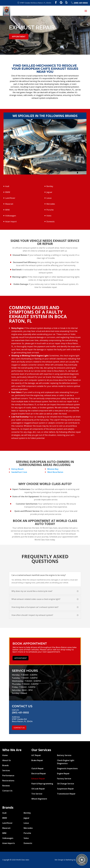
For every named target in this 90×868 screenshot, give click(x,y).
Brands (6, 765)
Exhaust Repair (38, 779)
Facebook (56, 2)
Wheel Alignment (39, 799)
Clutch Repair (37, 768)
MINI (7, 210)
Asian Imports (9, 843)
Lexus (49, 198)
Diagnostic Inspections (67, 768)
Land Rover (10, 198)
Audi (7, 186)
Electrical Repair (39, 774)
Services (6, 770)
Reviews (6, 786)
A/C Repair (36, 755)
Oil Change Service (66, 784)
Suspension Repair (65, 789)
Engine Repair (63, 774)
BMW (8, 192)
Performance (8, 776)
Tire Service (37, 794)
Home (5, 755)
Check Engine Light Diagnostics (66, 762)
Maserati (9, 204)
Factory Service (64, 779)
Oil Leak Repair (38, 789)
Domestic (51, 222)
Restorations (8, 781)
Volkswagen (11, 216)
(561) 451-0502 (79, 3)
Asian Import (11, 222)
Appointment (19, 37)
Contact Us (19, 728)
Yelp (66, 2)
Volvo (49, 216)
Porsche (50, 210)
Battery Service (64, 755)
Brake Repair (37, 760)
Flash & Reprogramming (42, 784)
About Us (7, 760)
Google (61, 2)
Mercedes (51, 204)
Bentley (50, 186)
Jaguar (49, 192)
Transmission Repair (66, 794)
